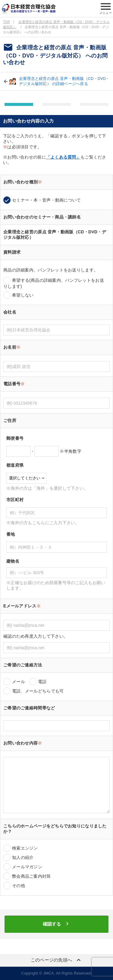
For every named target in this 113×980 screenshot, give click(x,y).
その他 (19, 886)
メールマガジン (27, 867)
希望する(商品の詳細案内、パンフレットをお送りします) (54, 283)
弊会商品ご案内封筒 (31, 876)
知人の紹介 (23, 857)
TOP (6, 22)
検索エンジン (25, 848)
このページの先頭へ (57, 960)
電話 (42, 682)
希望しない (23, 295)
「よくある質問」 (63, 157)
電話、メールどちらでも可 (38, 691)
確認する (57, 924)
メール (19, 682)
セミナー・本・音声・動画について (46, 200)
